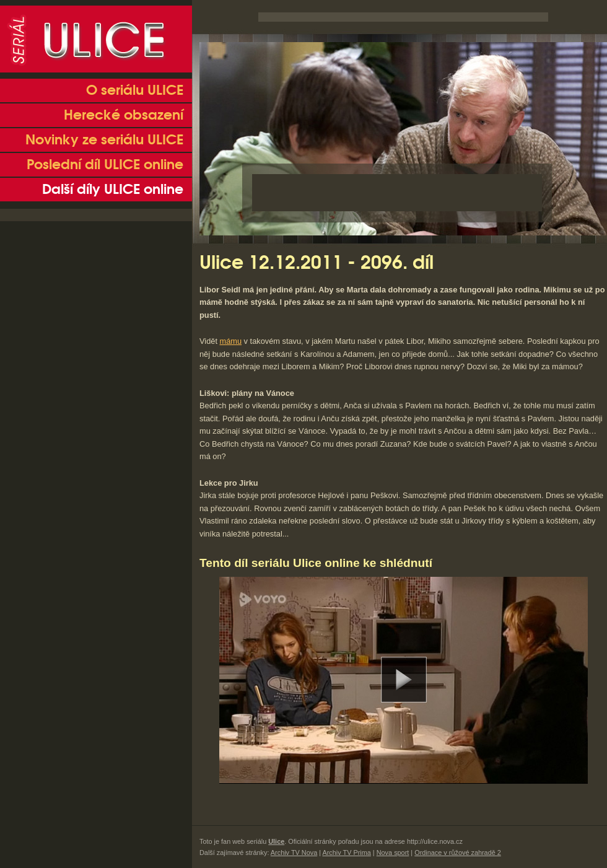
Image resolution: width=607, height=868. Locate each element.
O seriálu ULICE (135, 90)
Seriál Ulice (96, 39)
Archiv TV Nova (294, 853)
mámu (231, 341)
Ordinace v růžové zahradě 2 (458, 853)
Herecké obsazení (124, 115)
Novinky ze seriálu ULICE (104, 140)
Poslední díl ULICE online (105, 165)
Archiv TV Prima (346, 853)
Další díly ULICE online (113, 190)
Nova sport (393, 853)
